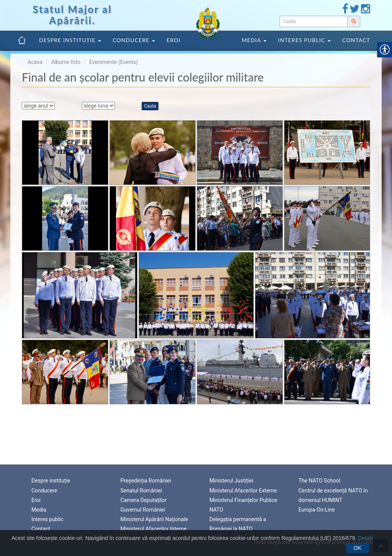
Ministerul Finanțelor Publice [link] (243, 499)
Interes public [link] (304, 40)
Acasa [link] (35, 62)
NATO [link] (216, 509)
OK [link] (358, 548)
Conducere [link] (134, 40)
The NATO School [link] (319, 480)
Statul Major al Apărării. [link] (72, 15)
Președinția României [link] (146, 480)
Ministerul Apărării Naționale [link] (154, 518)
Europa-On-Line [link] (317, 509)
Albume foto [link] (66, 62)
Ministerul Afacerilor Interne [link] (154, 528)
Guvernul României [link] (143, 509)
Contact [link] (356, 40)
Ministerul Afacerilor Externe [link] (243, 489)
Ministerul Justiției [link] (231, 480)
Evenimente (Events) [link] (114, 62)
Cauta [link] (150, 106)
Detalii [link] (365, 538)
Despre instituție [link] (70, 40)
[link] (345, 11)
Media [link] (254, 40)
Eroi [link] (173, 40)
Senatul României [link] (141, 489)
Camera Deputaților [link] (144, 499)
